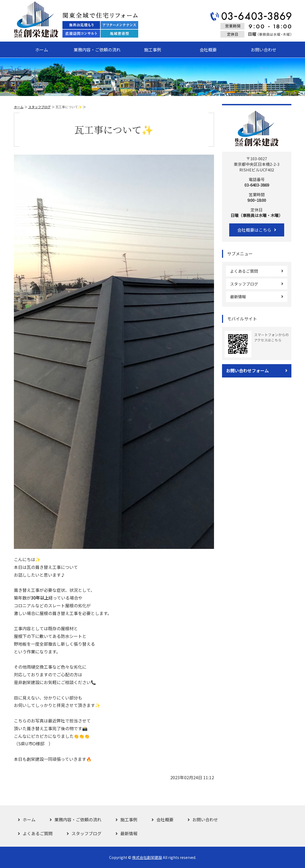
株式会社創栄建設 (147, 857)
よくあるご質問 (244, 271)
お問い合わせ (264, 50)
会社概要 (208, 50)
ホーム (42, 50)
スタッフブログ (39, 107)
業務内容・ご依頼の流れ (97, 50)
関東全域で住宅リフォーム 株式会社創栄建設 (76, 19)
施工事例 (153, 50)
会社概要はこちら (254, 230)
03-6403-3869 (257, 185)
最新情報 (238, 297)
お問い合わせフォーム (247, 371)
